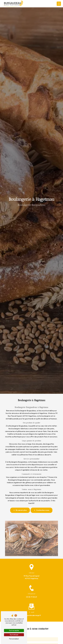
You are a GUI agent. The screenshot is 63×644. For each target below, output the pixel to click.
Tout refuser (14, 635)
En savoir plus (20, 510)
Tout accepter (14, 630)
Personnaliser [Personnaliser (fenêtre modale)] (14, 639)
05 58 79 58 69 (31, 597)
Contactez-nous (42, 510)
